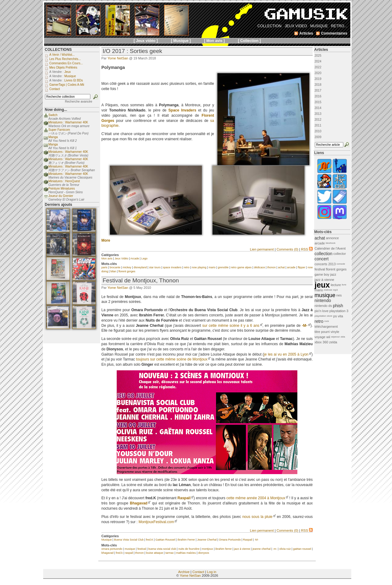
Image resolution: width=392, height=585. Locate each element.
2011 (318, 125)
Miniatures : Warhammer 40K (68, 122)
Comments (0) (287, 249)
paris (104, 267)
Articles (321, 50)
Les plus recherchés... (65, 59)
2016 (318, 96)
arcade (291, 267)
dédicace (259, 267)
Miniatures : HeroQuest (64, 181)
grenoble (223, 267)
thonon (272, 267)
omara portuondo (112, 549)
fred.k (119, 553)
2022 (318, 67)
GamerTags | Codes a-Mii (67, 85)
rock (327, 321)
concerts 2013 (325, 264)
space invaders (172, 267)
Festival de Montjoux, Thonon (141, 280)
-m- (275, 549)
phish (338, 306)
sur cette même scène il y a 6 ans (231, 326)
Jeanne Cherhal (207, 540)
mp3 (335, 290)
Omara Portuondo (230, 540)
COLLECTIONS (58, 50)
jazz (333, 274)
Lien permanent (262, 249)
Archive (184, 572)
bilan (113, 271)
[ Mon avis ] (214, 41)
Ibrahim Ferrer (186, 540)
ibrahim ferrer (224, 549)
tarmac (170, 553)
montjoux (207, 549)
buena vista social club (162, 549)
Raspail (184, 498)
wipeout (335, 337)
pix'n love (322, 311)
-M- (305, 326)
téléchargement (326, 326)
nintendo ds (323, 306)
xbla (343, 337)
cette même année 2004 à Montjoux (256, 498)
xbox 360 (321, 342)
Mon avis (107, 259)
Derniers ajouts (58, 205)
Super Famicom (59, 130)
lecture (336, 285)
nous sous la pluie (257, 517)
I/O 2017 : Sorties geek (132, 51)
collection (323, 254)
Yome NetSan (118, 58)
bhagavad (107, 553)
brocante (115, 267)
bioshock (331, 243)
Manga (53, 137)
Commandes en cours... (66, 63)
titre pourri (322, 332)
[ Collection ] (249, 41)
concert (322, 259)
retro (187, 267)
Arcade (135, 259)
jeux (322, 285)
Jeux (68, 72)
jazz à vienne (242, 549)
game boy (322, 274)
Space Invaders (182, 110)
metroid (328, 290)
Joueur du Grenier (61, 196)
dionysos (204, 553)
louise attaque (154, 553)
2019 (318, 79)
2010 (318, 131)
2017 (318, 91)
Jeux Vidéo (121, 259)
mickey (127, 267)
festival (142, 549)
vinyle (335, 332)
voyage (320, 337)
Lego (144, 259)
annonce (332, 238)
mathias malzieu (186, 553)
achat (281, 267)
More (106, 240)
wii (328, 337)
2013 (318, 114)
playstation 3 (339, 311)
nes (339, 295)
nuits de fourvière (189, 549)
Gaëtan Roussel (165, 540)
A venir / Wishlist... (62, 55)
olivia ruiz (285, 549)
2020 (318, 73)
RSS (307, 249)
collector (339, 254)
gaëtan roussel (302, 549)
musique (130, 549)
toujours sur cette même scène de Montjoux (172, 359)
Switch (53, 115)
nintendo (323, 300)
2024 (318, 61)
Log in (212, 572)
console (341, 264)
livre (344, 285)
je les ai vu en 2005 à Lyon (286, 354)
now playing (199, 267)
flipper (302, 267)
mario (212, 267)
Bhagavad (139, 503)
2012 (318, 120)
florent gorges (127, 271)
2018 (318, 85)
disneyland (140, 267)
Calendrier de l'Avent (330, 248)
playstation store (323, 316)
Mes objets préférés (63, 68)
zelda (333, 342)
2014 (318, 108)
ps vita (338, 316)
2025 (318, 56)
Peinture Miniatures (62, 189)
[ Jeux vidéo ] (146, 41)
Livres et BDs (74, 80)
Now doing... (56, 110)
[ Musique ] (181, 41)
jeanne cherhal (261, 549)
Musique (107, 540)
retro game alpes (241, 267)
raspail (129, 553)
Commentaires (334, 33)
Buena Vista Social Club (129, 540)
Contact (198, 572)
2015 (318, 102)
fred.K (149, 540)
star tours (155, 267)
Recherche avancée (79, 102)
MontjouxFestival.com (156, 522)
